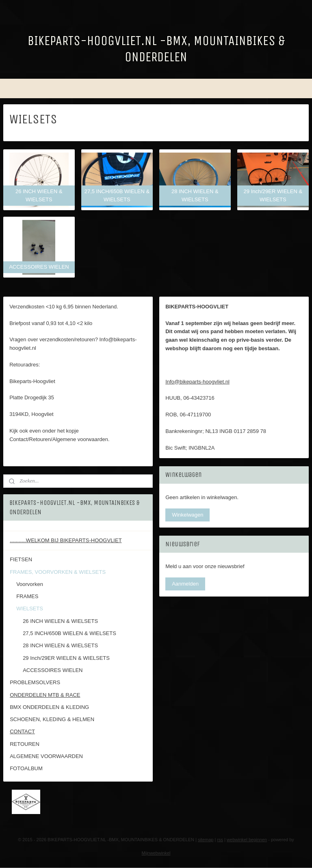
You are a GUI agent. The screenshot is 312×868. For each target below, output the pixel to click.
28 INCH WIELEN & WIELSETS (60, 645)
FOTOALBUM (26, 768)
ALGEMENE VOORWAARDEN (46, 756)
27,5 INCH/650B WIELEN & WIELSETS (69, 633)
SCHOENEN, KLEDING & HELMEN (52, 719)
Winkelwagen (187, 515)
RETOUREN (25, 744)
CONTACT (22, 731)
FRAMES (27, 596)
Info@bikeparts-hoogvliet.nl (197, 382)
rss (220, 840)
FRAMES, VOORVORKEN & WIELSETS (58, 572)
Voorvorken (30, 584)
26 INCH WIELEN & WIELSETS (60, 621)
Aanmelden (185, 584)
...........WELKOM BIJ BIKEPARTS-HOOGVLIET (66, 540)
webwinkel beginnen (247, 840)
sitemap (206, 840)
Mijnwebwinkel (156, 853)
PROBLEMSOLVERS (35, 682)
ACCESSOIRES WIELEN (53, 670)
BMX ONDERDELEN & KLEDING (49, 707)
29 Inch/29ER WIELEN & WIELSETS (66, 658)
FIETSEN (21, 559)
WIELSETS (30, 608)
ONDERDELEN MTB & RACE (45, 695)
